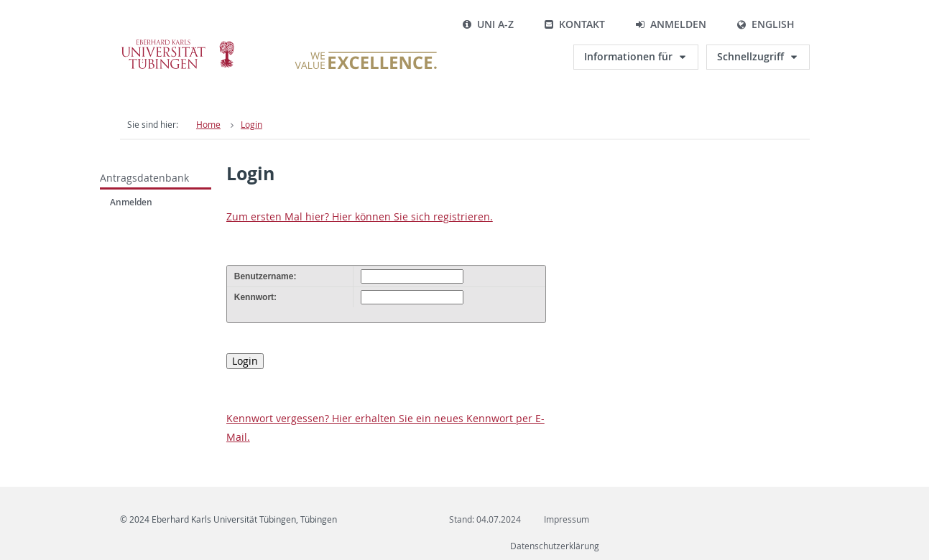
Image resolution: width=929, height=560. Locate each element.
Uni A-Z (488, 24)
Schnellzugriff (750, 56)
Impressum (567, 519)
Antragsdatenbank (144, 178)
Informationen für (628, 56)
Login (251, 125)
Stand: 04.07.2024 (485, 519)
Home (208, 125)
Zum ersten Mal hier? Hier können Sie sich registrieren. (360, 216)
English (766, 24)
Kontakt (574, 24)
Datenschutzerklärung (555, 546)
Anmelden (671, 24)
